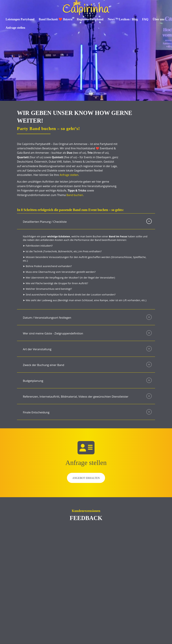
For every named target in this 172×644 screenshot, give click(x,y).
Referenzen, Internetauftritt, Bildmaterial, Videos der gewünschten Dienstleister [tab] (87, 396)
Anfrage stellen (69, 175)
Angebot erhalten (86, 478)
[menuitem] (20, 19)
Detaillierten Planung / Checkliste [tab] (87, 221)
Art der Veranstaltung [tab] (87, 349)
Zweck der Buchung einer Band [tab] (87, 364)
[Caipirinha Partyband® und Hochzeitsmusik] (86, 8)
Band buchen (75, 195)
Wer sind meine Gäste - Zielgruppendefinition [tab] (87, 333)
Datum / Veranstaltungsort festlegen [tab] (87, 317)
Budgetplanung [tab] (87, 380)
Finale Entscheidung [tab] (87, 412)
